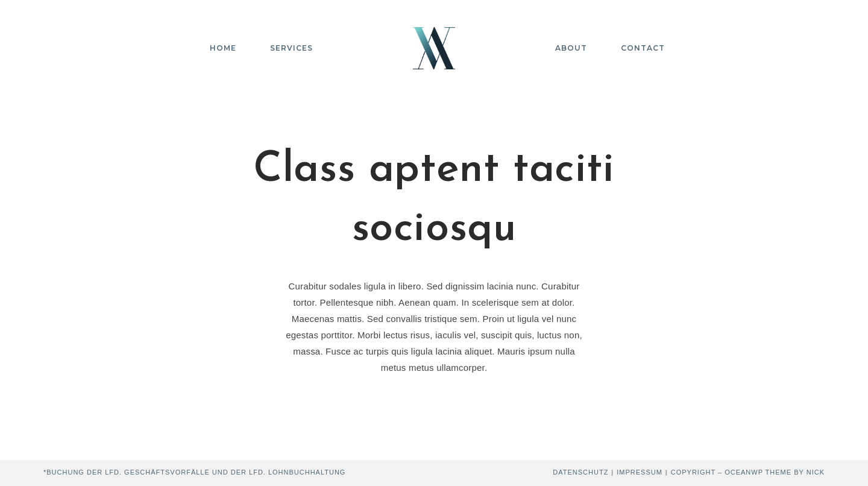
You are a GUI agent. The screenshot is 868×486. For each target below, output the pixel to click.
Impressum (640, 472)
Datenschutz (580, 472)
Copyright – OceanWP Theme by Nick (748, 472)
